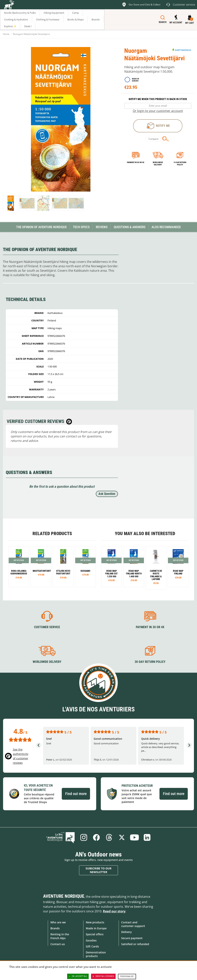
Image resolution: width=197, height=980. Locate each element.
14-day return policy (180, 163)
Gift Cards (92, 946)
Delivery (126, 932)
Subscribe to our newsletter (98, 870)
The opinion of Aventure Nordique (41, 227)
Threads (109, 837)
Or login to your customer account (158, 111)
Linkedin (147, 837)
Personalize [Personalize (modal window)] (127, 976)
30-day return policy (150, 662)
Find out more (76, 794)
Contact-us (58, 944)
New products (95, 922)
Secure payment (132, 938)
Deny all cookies (103, 976)
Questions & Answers (130, 227)
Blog (60, 837)
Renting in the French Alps (60, 936)
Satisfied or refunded (135, 944)
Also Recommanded (166, 227)
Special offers (95, 934)
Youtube (134, 837)
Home (6, 34)
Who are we (58, 922)
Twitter (122, 837)
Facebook (96, 837)
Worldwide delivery (158, 163)
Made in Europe (96, 928)
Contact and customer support (133, 924)
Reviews (102, 227)
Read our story (114, 911)
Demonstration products (96, 954)
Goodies (91, 940)
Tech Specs (81, 227)
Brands (55, 928)
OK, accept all (78, 976)
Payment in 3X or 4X (150, 627)
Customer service (47, 627)
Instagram (84, 837)
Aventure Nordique (64, 896)
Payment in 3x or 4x (136, 162)
